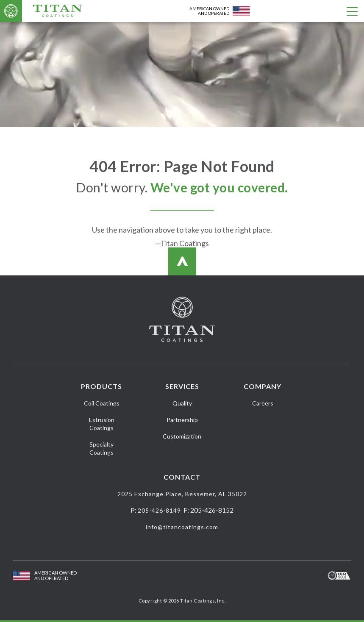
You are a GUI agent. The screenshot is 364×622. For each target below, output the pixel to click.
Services (182, 386)
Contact (182, 477)
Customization (182, 436)
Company (263, 386)
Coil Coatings (102, 403)
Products (101, 386)
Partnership (182, 420)
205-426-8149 (159, 510)
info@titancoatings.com (182, 527)
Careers (263, 403)
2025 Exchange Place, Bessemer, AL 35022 (182, 494)
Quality (182, 403)
